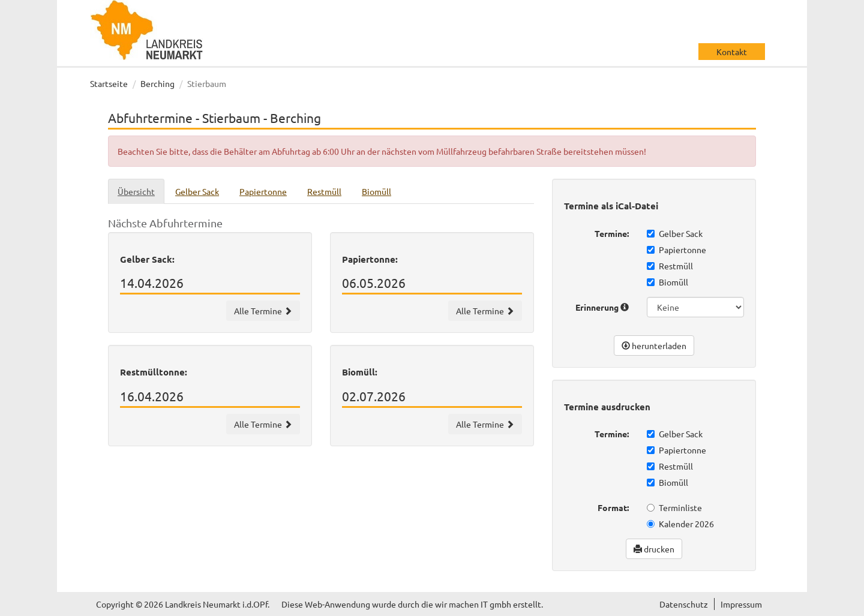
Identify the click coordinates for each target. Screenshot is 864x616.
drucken (654, 549)
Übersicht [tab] (136, 191)
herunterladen (654, 345)
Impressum (741, 604)
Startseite (109, 83)
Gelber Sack (675, 233)
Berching (157, 83)
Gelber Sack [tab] (197, 191)
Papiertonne (676, 250)
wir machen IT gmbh (473, 604)
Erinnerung (602, 307)
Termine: (612, 233)
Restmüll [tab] (324, 191)
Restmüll (670, 266)
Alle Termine (263, 311)
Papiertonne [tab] (263, 191)
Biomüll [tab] (376, 191)
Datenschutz (684, 604)
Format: (613, 507)
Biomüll (667, 282)
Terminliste (674, 507)
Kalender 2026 (680, 524)
